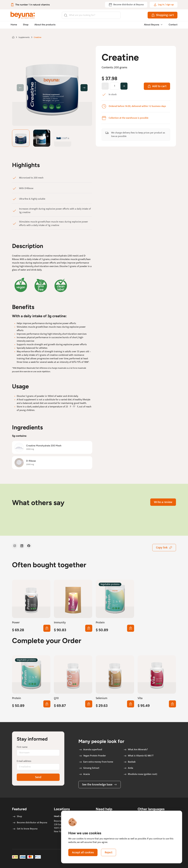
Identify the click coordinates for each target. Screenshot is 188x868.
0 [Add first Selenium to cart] (130, 704)
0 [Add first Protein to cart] (130, 628)
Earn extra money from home (96, 762)
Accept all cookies (83, 852)
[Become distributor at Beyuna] (126, 5)
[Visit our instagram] (15, 546)
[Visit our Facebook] (29, 546)
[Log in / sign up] (164, 5)
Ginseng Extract (89, 768)
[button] (84, 88)
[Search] (91, 15)
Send (38, 777)
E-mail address (24, 761)
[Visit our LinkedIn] (22, 546)
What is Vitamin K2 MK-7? (138, 756)
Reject (109, 852)
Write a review (163, 502)
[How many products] (115, 86)
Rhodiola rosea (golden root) (140, 774)
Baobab (129, 762)
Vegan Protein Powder (92, 756)
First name (22, 747)
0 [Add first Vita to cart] (172, 704)
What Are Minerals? (135, 750)
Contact (173, 25)
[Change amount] (124, 86)
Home (14, 25)
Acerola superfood (90, 750)
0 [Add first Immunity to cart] (88, 628)
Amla (128, 768)
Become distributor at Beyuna (30, 823)
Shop (26, 25)
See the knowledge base (100, 785)
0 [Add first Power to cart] (46, 628)
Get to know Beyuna (25, 829)
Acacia (84, 774)
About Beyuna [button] (153, 25)
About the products (45, 25)
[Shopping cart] (163, 15)
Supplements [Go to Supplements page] (24, 37)
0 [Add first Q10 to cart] (88, 704)
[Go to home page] (13, 37)
